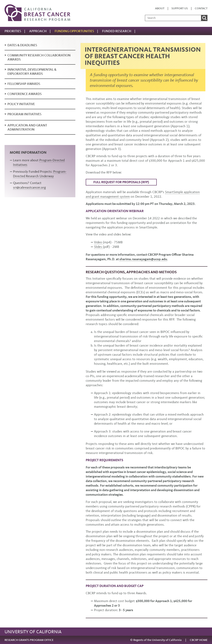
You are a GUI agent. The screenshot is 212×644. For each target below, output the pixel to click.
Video (98, 242)
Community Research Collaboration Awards (39, 57)
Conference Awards (25, 94)
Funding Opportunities (74, 31)
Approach (38, 31)
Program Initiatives (24, 114)
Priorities (13, 31)
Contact (201, 8)
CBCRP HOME (199, 640)
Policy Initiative (21, 104)
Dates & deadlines (22, 45)
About (160, 8)
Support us (180, 8)
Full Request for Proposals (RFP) (121, 182)
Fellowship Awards (24, 84)
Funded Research (117, 31)
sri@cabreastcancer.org (29, 187)
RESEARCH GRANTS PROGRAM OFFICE (29, 640)
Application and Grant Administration (27, 127)
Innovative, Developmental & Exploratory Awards (32, 72)
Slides (98, 247)
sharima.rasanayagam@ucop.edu (143, 259)
